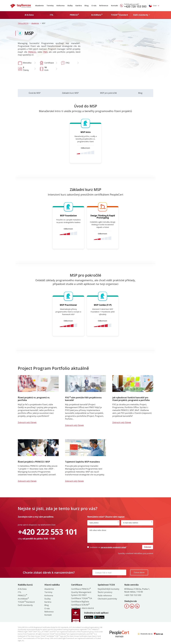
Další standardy (25, 605)
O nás (94, 5)
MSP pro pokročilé (108, 93)
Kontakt (115, 5)
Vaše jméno (94, 523)
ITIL (20, 592)
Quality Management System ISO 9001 (81, 594)
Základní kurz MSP (70, 93)
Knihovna (61, 5)
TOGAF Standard (26, 602)
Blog (87, 5)
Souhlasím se (107, 547)
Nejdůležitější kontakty (109, 589)
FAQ (68, 63)
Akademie (39, 5)
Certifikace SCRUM (80, 605)
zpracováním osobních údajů (114, 547)
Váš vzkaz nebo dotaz (98, 530)
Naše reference (105, 595)
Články (26, 69)
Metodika (27, 63)
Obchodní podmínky (107, 599)
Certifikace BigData (80, 602)
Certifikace (49, 63)
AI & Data (22, 589)
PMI (45, 52)
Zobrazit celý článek (27, 422)
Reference (104, 5)
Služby (70, 5)
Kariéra (79, 5)
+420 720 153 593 (135, 6)
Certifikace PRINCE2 (81, 589)
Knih (46, 69)
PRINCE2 (32, 52)
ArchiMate (23, 599)
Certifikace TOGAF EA (82, 598)
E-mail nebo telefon (131, 523)
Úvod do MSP (35, 93)
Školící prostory (105, 592)
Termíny (50, 5)
